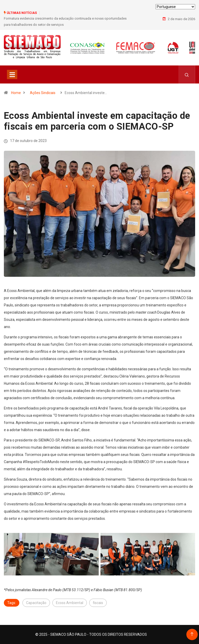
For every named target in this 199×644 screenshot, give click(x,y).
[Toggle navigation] (12, 74)
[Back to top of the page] (192, 634)
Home (16, 93)
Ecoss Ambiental (70, 603)
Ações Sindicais (43, 93)
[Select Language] (175, 7)
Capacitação (36, 603)
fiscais (98, 603)
